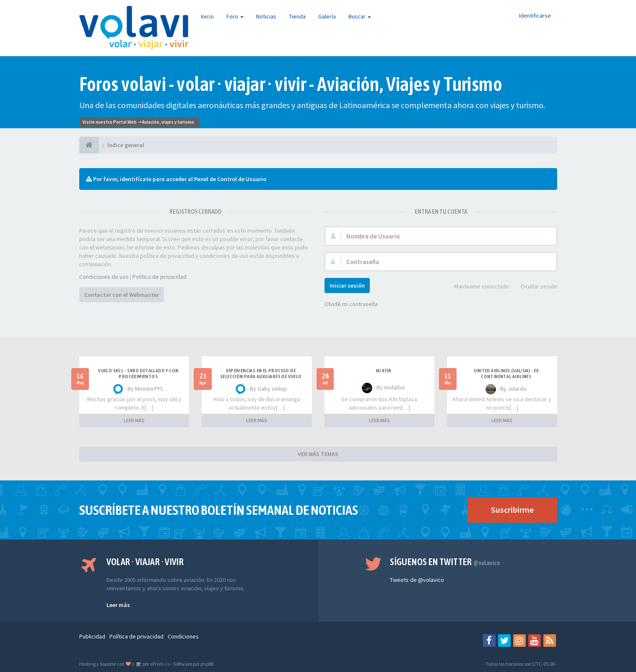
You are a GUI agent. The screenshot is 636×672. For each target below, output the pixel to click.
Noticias (266, 16)
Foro (235, 16)
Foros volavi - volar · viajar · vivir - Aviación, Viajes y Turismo (291, 84)
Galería (327, 16)
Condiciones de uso (104, 277)
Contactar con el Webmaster (122, 295)
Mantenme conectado (477, 287)
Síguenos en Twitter (445, 562)
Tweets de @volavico (417, 580)
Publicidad (92, 636)
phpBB (207, 664)
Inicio (207, 16)
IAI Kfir (384, 371)
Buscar (360, 16)
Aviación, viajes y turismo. (169, 122)
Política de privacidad (160, 277)
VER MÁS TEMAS (318, 454)
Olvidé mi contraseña (351, 304)
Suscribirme (512, 510)
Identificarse (535, 16)
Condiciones (183, 636)
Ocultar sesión (534, 287)
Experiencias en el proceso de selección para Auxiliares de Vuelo (261, 374)
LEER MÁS (134, 420)
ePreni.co (160, 664)
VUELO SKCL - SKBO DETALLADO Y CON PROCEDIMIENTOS (138, 374)
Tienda (297, 16)
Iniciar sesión (347, 285)
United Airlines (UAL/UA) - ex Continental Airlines (506, 374)
